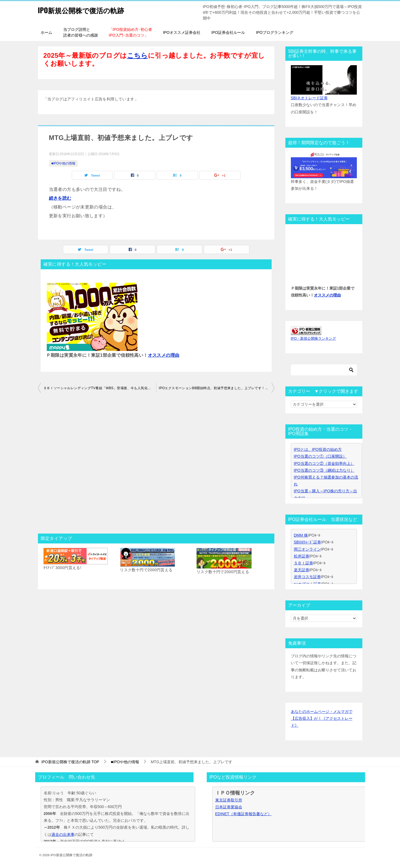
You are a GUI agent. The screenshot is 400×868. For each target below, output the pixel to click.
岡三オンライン (307, 549)
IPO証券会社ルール (228, 32)
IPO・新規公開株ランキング (314, 339)
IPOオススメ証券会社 (182, 32)
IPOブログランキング (275, 32)
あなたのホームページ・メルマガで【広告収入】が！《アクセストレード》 (322, 718)
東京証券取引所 (229, 800)
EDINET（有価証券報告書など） (243, 814)
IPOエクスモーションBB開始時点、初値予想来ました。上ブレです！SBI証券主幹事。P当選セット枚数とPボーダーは (217, 388)
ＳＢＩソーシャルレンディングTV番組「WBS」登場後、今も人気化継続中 (100, 388)
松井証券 (302, 556)
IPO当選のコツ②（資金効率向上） (324, 463)
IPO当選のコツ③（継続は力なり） (324, 470)
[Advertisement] (156, 465)
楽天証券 (302, 570)
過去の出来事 (63, 834)
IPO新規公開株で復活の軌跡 (90, 9)
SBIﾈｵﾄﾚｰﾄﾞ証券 (308, 542)
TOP (70, 762)
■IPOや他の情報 (64, 163)
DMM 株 (301, 535)
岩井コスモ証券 (307, 577)
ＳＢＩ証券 (304, 563)
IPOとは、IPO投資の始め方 (318, 449)
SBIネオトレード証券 (309, 98)
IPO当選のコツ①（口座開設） (320, 456)
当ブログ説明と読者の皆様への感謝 (81, 32)
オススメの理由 (164, 355)
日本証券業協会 (229, 807)
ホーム (46, 32)
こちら (137, 55)
